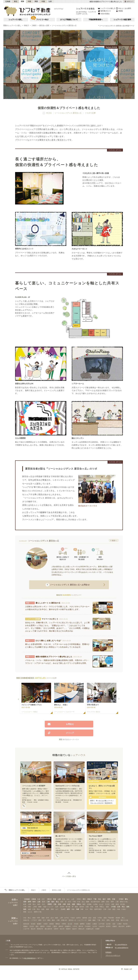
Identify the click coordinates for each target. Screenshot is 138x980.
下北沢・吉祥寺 (76, 918)
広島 (119, 907)
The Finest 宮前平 (96, 836)
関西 (36, 1)
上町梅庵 (29, 853)
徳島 (128, 907)
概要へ (114, 541)
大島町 (97, 929)
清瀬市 (115, 926)
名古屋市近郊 (95, 902)
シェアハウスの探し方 (107, 8)
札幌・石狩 (41, 899)
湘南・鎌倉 (92, 920)
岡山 (123, 907)
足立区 (70, 924)
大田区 (45, 924)
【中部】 (121, 899)
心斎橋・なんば (98, 904)
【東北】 (49, 899)
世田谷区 (26, 924)
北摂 (57, 907)
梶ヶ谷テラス (60, 836)
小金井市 (102, 926)
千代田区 (88, 926)
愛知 (126, 899)
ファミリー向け (42, 20)
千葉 (95, 899)
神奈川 (26, 26)
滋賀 (73, 904)
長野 (25, 902)
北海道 (8, 1)
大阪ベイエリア (48, 907)
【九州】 (63, 909)
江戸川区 (102, 924)
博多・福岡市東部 (96, 909)
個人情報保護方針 (30, 958)
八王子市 (26, 929)
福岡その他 (38, 912)
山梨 (39, 902)
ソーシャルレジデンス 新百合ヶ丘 (64, 26)
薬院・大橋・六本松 (119, 909)
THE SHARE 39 (29, 828)
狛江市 (62, 929)
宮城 (54, 899)
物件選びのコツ (104, 11)
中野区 (64, 924)
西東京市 (40, 929)
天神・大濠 (107, 909)
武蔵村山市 (90, 929)
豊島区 (58, 924)
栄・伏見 (68, 902)
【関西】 (50, 904)
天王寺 (107, 904)
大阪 (55, 904)
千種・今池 (76, 902)
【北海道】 (27, 899)
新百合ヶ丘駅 (44, 26)
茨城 (114, 899)
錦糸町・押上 (120, 918)
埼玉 (100, 899)
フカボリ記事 (90, 113)
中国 (43, 1)
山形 (59, 899)
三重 (48, 902)
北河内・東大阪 (65, 907)
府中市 (81, 926)
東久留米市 (48, 929)
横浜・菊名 (51, 920)
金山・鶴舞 (85, 902)
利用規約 (108, 952)
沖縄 (77, 909)
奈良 (69, 904)
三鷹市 (55, 926)
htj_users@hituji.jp (121, 944)
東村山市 (81, 929)
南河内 (82, 907)
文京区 (32, 926)
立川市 (95, 926)
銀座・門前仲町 (109, 918)
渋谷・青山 (27, 918)
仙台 (68, 899)
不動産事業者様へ (96, 20)
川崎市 (34, 26)
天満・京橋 (27, 907)
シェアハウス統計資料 (122, 20)
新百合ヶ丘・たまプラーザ (78, 920)
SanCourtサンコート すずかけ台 (68, 786)
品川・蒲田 (54, 918)
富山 (57, 902)
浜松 (108, 902)
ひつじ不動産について (69, 20)
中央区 (49, 926)
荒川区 (125, 924)
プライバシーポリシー (113, 955)
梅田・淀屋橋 (87, 904)
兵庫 (64, 904)
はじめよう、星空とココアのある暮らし (102, 787)
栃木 (104, 899)
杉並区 (33, 924)
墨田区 (43, 926)
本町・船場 (115, 904)
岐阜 (34, 902)
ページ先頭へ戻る (69, 876)
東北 (16, 1)
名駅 (62, 902)
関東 (23, 1)
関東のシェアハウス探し (12, 26)
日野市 (56, 929)
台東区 (95, 924)
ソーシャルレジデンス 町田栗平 (34, 786)
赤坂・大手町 (97, 918)
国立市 (33, 929)
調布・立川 (42, 920)
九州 (50, 1)
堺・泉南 (75, 907)
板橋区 (39, 924)
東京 (84, 899)
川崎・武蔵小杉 (62, 920)
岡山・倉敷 (41, 909)
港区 (37, 926)
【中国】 (113, 907)
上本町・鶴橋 (37, 907)
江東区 (119, 924)
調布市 (61, 926)
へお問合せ (68, 585)
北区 (114, 924)
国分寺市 (122, 926)
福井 (53, 902)
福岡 (68, 909)
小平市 (75, 926)
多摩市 (128, 926)
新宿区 (52, 924)
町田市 (108, 926)
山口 (30, 909)
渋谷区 (76, 924)
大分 (73, 909)
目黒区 (88, 924)
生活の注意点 (104, 14)
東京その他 (124, 920)
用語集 (119, 11)
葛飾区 (26, 926)
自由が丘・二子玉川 (30, 920)
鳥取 (25, 909)
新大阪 (123, 904)
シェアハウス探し (16, 20)
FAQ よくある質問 (123, 8)
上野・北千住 (64, 918)
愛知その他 (124, 902)
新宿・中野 (36, 918)
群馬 (109, 899)
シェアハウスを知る (85, 9)
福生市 (74, 929)
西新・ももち (28, 912)
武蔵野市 (68, 926)
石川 (44, 902)
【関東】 (79, 899)
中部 (29, 1)
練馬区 (82, 924)
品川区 (108, 924)
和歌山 (79, 904)
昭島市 (68, 929)
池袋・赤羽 (45, 918)
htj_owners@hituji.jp (122, 948)
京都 (59, 904)
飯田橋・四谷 (87, 918)
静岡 (30, 902)
